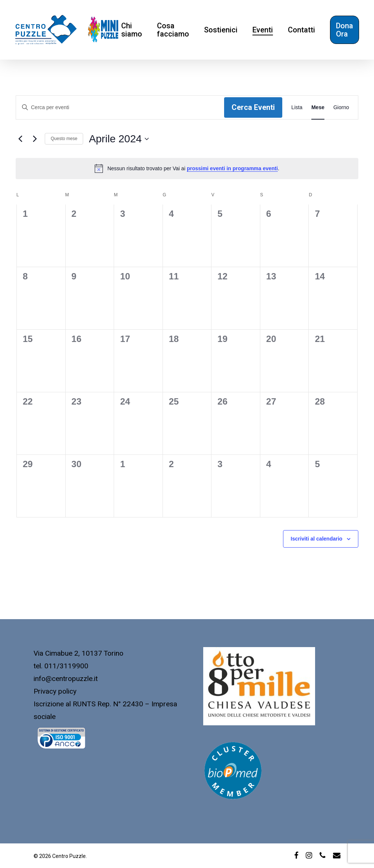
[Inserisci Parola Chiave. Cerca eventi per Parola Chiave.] (120, 107)
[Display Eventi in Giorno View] (341, 107)
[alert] (187, 168)
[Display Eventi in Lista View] (297, 107)
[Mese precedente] (20, 139)
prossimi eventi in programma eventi (232, 168)
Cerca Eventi (253, 107)
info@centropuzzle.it (66, 679)
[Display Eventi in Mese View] (318, 107)
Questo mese (64, 139)
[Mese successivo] (35, 139)
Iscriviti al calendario (317, 539)
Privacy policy (55, 691)
